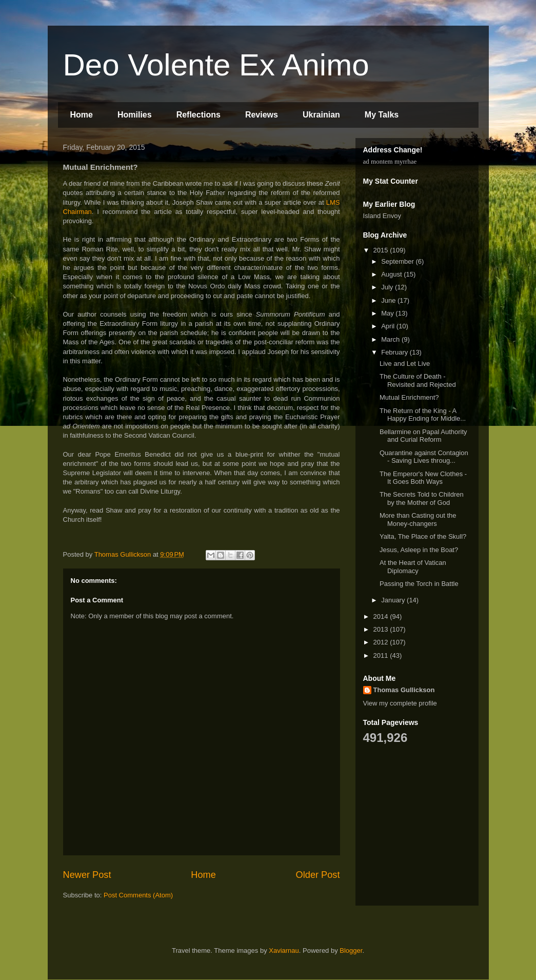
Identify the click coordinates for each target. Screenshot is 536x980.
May (388, 313)
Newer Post (87, 875)
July (388, 287)
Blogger (351, 950)
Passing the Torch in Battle (419, 584)
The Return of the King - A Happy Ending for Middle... (423, 415)
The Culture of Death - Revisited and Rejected (418, 380)
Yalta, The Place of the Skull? (423, 536)
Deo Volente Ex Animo (216, 65)
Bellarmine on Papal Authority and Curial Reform (423, 436)
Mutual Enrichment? (409, 397)
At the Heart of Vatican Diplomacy (413, 567)
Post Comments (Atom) (138, 895)
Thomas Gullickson (404, 690)
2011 (382, 655)
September (398, 261)
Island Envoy (382, 216)
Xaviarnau (284, 950)
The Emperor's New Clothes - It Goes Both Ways (423, 478)
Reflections (198, 115)
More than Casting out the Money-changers (418, 520)
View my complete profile (400, 703)
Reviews (262, 115)
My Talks (382, 115)
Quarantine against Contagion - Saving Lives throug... (424, 457)
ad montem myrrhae (390, 161)
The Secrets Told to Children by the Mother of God (422, 498)
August (392, 274)
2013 (382, 629)
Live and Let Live (405, 364)
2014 (382, 616)
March (391, 339)
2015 (382, 250)
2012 (382, 642)
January (394, 600)
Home (82, 115)
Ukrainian (321, 115)
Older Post (318, 875)
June (389, 300)
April (389, 326)
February (395, 352)
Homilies (135, 115)
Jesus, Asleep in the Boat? (419, 550)
